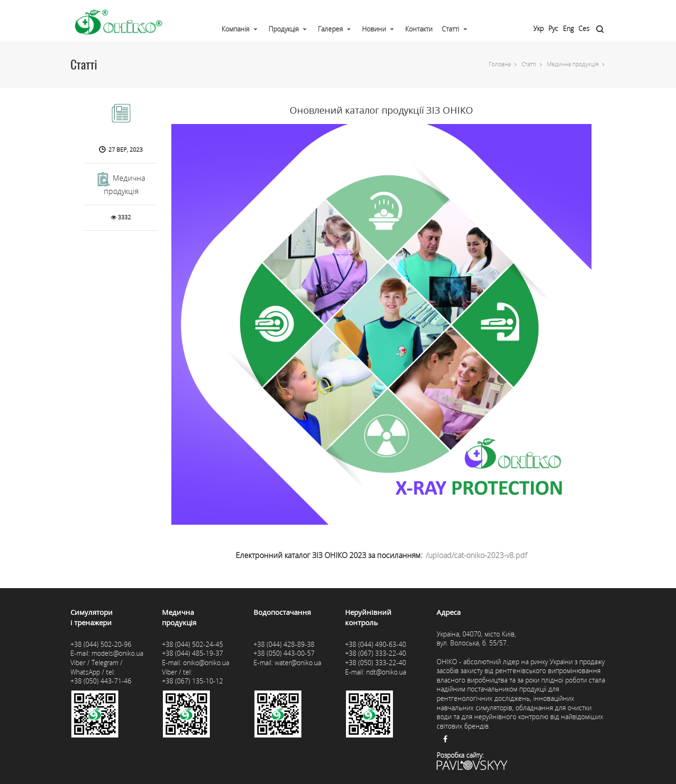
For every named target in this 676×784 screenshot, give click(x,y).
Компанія (235, 29)
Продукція (284, 29)
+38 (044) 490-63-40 (376, 644)
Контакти (419, 29)
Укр (538, 28)
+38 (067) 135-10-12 (192, 681)
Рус (553, 28)
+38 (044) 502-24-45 (192, 644)
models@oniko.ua (117, 653)
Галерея (330, 29)
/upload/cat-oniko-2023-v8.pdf (476, 555)
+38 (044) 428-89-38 (284, 644)
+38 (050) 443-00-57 (284, 653)
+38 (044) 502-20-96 (101, 644)
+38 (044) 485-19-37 (192, 653)
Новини (374, 29)
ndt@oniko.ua (386, 672)
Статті (450, 29)
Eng (568, 28)
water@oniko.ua (298, 663)
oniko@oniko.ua (206, 663)
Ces (584, 28)
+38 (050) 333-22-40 (376, 663)
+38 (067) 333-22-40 (376, 653)
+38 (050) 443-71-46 (101, 681)
